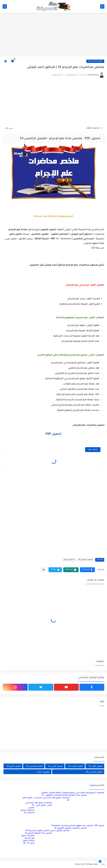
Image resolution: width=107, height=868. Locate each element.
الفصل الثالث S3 (76, 766)
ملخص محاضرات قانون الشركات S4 (27, 810)
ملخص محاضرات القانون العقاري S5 (71, 828)
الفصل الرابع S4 (14, 766)
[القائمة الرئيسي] (102, 6)
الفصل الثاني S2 (55, 766)
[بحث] (5, 6)
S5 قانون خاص (69, 560)
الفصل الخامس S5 (95, 61)
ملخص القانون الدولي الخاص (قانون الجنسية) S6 (47, 831)
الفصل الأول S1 (96, 766)
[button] (87, 570)
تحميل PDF (53, 434)
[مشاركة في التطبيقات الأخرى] (44, 570)
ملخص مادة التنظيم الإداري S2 (38, 833)
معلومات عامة (43, 772)
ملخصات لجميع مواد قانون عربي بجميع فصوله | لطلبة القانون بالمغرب (73, 793)
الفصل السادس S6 (94, 772)
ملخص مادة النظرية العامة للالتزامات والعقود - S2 (64, 795)
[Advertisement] (53, 35)
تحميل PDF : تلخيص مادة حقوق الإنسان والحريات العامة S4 (78, 826)
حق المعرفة (80, 864)
